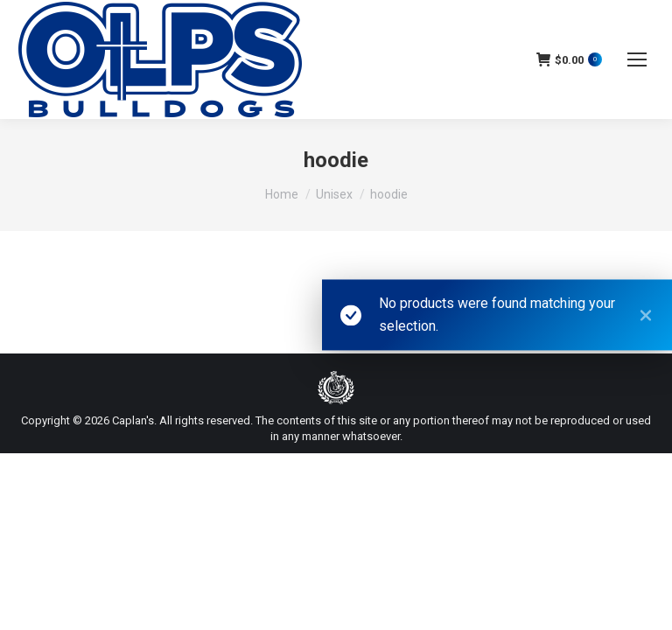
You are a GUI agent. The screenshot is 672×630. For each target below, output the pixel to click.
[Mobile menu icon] (637, 59)
